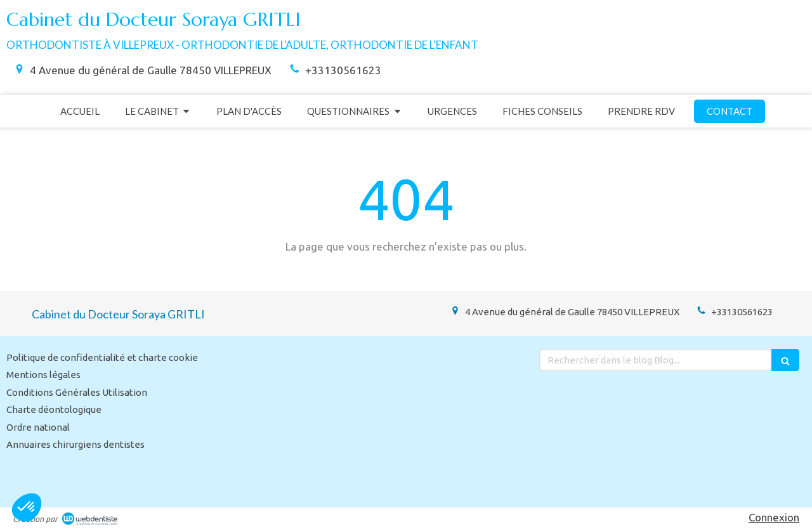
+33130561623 (343, 70)
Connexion (774, 517)
